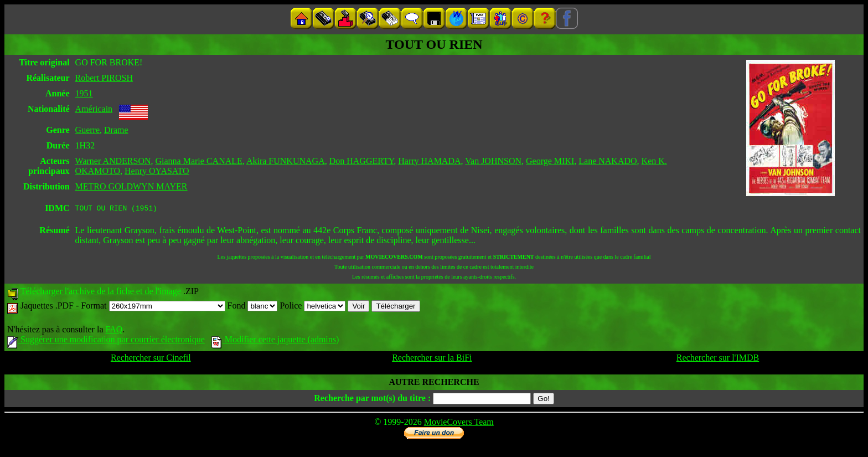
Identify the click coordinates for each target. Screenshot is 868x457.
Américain (94, 109)
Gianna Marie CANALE (199, 161)
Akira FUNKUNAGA (286, 161)
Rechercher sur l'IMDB (718, 359)
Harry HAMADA (429, 161)
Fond (253, 307)
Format (153, 307)
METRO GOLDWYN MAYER (131, 186)
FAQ (114, 331)
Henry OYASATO (157, 171)
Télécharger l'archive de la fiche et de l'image (101, 293)
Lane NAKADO (608, 161)
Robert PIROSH (104, 78)
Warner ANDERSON (113, 161)
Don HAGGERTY (362, 161)
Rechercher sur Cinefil (151, 359)
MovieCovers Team (459, 423)
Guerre (87, 130)
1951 (84, 93)
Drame (116, 130)
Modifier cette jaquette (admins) (275, 341)
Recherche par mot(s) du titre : (372, 400)
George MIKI (550, 161)
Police (312, 307)
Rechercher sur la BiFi (432, 359)
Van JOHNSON (493, 161)
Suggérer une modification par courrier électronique (106, 341)
